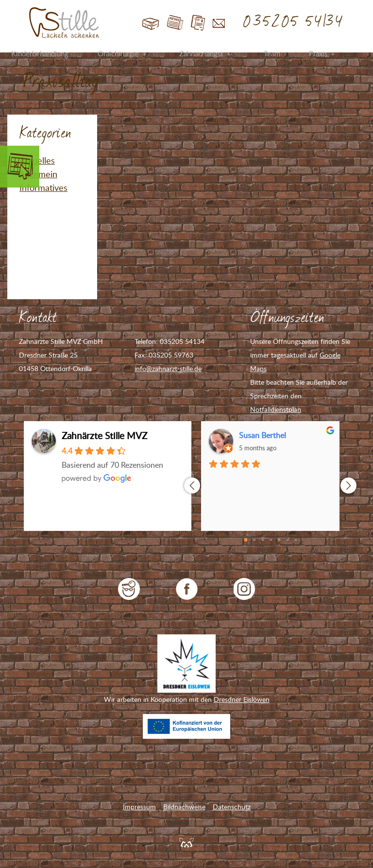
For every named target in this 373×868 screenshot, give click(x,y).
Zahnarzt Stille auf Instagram (245, 589)
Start (151, 23)
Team (272, 53)
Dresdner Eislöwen (242, 699)
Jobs (198, 23)
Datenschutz (232, 807)
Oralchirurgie (118, 53)
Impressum (139, 807)
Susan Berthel (263, 435)
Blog (175, 23)
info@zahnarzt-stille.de (168, 368)
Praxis (318, 53)
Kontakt (219, 23)
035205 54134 (294, 22)
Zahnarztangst (201, 53)
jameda (129, 589)
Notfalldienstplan (276, 409)
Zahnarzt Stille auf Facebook (187, 589)
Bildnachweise (184, 807)
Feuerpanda (186, 842)
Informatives (43, 187)
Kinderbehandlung (40, 53)
